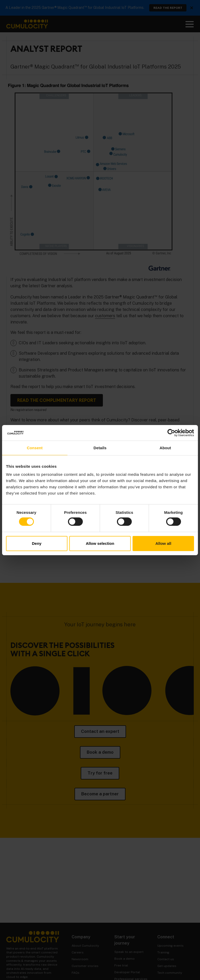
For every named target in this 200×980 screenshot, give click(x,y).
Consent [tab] (35, 448)
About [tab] (165, 448)
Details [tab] (100, 448)
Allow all (163, 543)
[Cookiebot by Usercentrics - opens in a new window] (171, 433)
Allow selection (100, 543)
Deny (37, 543)
